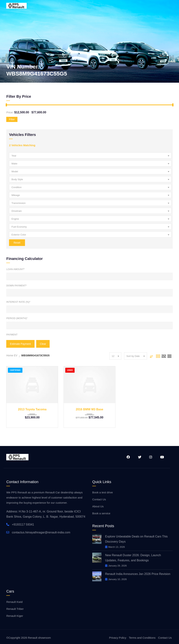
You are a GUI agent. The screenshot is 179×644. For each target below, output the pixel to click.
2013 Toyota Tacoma (32, 409)
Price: (10, 112)
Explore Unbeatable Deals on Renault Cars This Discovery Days (136, 539)
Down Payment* (16, 286)
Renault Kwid (14, 602)
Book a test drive (103, 492)
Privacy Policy (118, 638)
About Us (98, 506)
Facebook (128, 457)
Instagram (151, 457)
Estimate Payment (20, 344)
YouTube (162, 457)
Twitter (139, 457)
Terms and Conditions (142, 638)
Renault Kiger (15, 616)
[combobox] (90, 155)
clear (43, 344)
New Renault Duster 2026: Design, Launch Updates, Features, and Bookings (133, 558)
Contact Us (99, 499)
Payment (12, 335)
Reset (17, 243)
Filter (12, 119)
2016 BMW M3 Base (89, 409)
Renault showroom (39, 638)
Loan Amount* (15, 269)
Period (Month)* (17, 318)
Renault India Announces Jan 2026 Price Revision (138, 574)
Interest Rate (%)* (18, 302)
